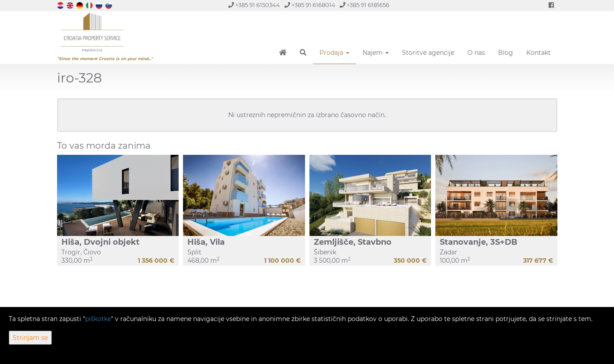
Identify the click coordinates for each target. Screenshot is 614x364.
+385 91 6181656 (364, 5)
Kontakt (539, 53)
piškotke (98, 319)
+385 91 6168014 (310, 5)
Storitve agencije (428, 53)
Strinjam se (30, 338)
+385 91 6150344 (254, 5)
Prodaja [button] (334, 53)
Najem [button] (376, 53)
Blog (506, 53)
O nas (476, 53)
